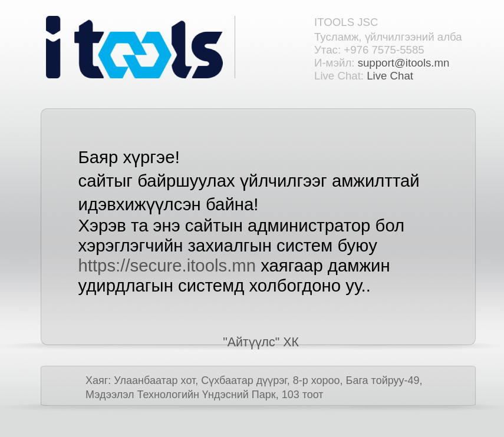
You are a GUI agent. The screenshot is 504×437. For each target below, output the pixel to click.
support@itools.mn (404, 63)
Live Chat (390, 76)
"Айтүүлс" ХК (261, 342)
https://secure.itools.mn (167, 265)
